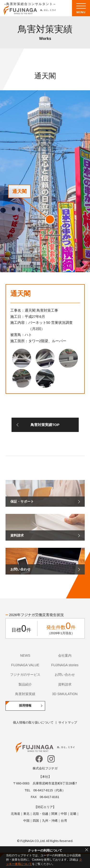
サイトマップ (68, 722)
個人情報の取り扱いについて (33, 722)
